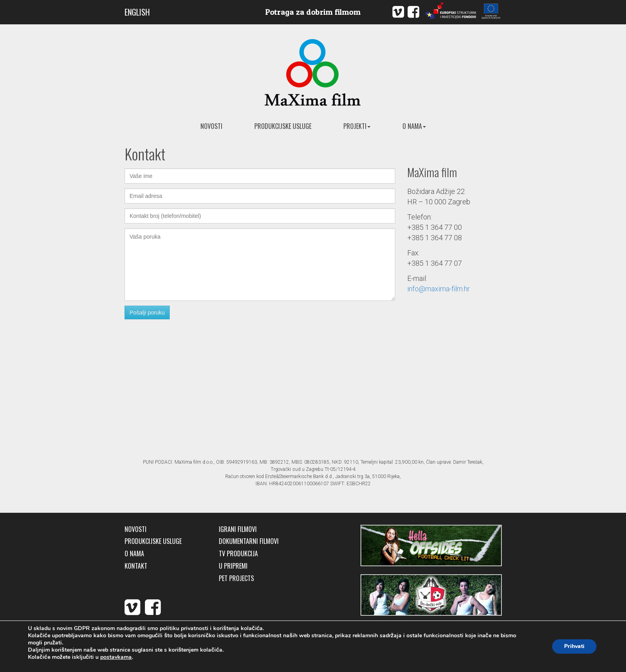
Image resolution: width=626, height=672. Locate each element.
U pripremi (233, 566)
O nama (414, 126)
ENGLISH (137, 12)
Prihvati (574, 646)
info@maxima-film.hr (439, 289)
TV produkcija (238, 554)
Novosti (211, 126)
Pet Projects (236, 578)
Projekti (357, 126)
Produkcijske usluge (283, 126)
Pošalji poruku (147, 312)
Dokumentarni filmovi (249, 541)
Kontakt (136, 566)
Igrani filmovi (238, 529)
